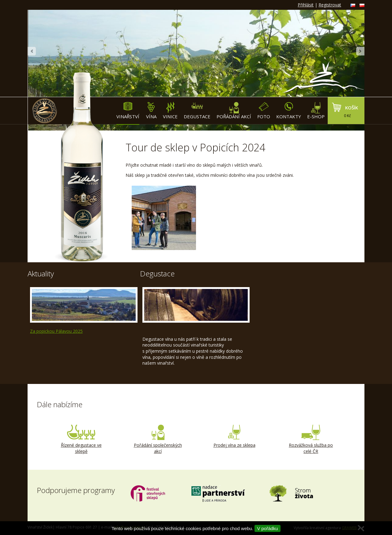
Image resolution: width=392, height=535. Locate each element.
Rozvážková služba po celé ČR (311, 439)
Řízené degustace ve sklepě (81, 439)
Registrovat (330, 5)
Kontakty (289, 111)
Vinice (170, 111)
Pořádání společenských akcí (158, 439)
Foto (264, 111)
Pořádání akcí (234, 111)
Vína (151, 111)
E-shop (316, 111)
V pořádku (267, 528)
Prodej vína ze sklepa (234, 436)
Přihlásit (306, 5)
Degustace (197, 111)
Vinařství (128, 111)
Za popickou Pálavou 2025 (56, 331)
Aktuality (41, 273)
